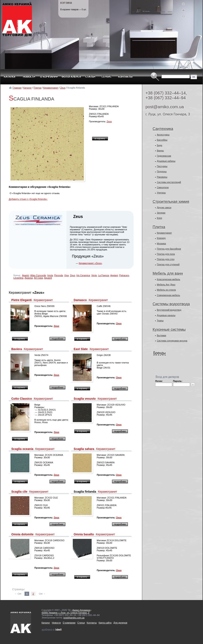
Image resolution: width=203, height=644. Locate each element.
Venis (94, 275)
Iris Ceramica (83, 275)
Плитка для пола (166, 254)
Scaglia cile (19, 492)
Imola (50, 275)
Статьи (81, 623)
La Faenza (104, 275)
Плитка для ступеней (168, 264)
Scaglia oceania (22, 449)
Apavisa (29, 278)
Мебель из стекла (166, 290)
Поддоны (162, 171)
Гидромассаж (164, 156)
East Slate (81, 349)
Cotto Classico (22, 399)
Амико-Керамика (81, 610)
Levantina (18, 278)
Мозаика (161, 243)
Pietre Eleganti (21, 300)
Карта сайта (105, 623)
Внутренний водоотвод (169, 310)
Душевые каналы (166, 315)
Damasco (80, 300)
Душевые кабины (166, 161)
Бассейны (162, 140)
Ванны (160, 151)
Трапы (160, 321)
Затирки (161, 213)
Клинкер (161, 238)
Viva (66, 275)
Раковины (162, 177)
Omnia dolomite (22, 534)
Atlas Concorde (38, 275)
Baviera (17, 349)
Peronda (59, 275)
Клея (159, 218)
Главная (17, 88)
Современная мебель (169, 295)
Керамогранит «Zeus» (90, 263)
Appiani (114, 275)
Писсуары (162, 166)
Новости (56, 623)
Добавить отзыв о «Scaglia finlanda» (28, 199)
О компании (69, 623)
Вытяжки (162, 335)
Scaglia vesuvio (85, 399)
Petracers (124, 275)
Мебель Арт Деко (166, 285)
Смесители (163, 187)
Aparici (26, 275)
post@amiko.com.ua (165, 107)
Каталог (27, 88)
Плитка (37, 88)
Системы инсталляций (169, 182)
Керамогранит (51, 88)
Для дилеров (120, 623)
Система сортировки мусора (172, 341)
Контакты (92, 623)
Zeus (63, 88)
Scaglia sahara (84, 449)
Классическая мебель (169, 279)
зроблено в (52, 630)
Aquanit (48, 278)
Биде (160, 145)
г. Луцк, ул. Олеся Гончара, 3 (168, 114)
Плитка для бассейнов (169, 249)
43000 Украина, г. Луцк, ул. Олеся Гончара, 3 (65, 613)
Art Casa (38, 278)
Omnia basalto (84, 534)
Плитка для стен (166, 259)
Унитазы (161, 193)
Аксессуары (163, 135)
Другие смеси (164, 207)
